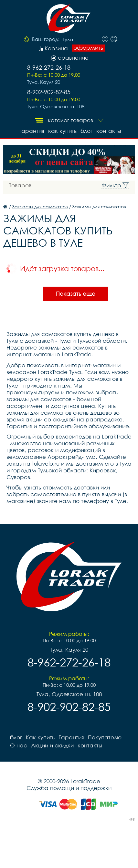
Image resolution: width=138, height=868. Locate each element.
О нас (19, 745)
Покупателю (105, 737)
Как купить (62, 131)
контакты (109, 131)
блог (86, 131)
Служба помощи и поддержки (69, 788)
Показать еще (76, 294)
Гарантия (32, 131)
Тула (68, 40)
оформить (88, 48)
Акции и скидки (52, 745)
